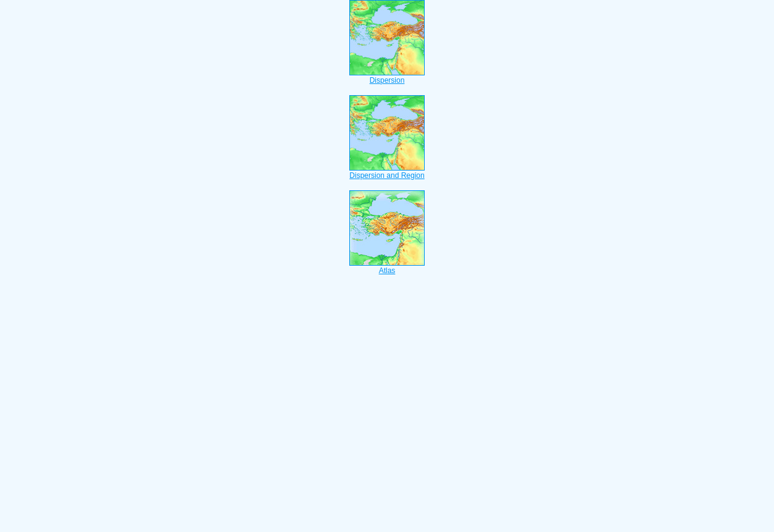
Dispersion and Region (387, 172)
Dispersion (387, 77)
